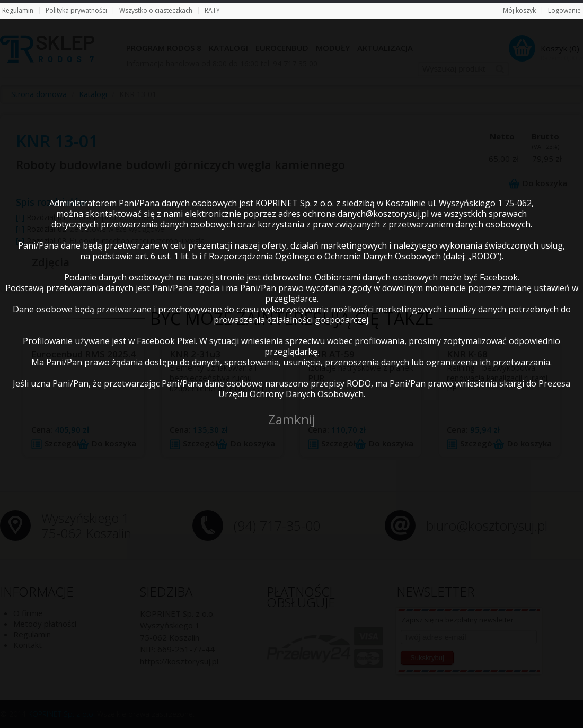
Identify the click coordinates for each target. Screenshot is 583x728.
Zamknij (292, 419)
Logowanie (564, 10)
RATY (212, 10)
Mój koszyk (519, 10)
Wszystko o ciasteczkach (156, 10)
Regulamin (18, 10)
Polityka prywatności (76, 10)
